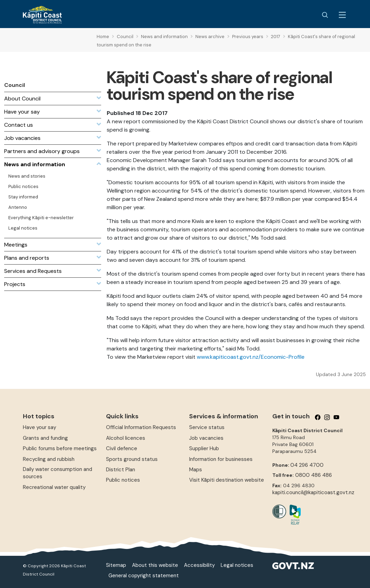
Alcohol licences (126, 438)
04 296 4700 (307, 465)
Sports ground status (132, 459)
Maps (196, 470)
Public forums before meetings (60, 448)
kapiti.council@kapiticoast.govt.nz (313, 492)
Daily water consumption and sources (58, 473)
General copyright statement (144, 576)
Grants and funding (45, 438)
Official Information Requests (141, 427)
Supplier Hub (204, 448)
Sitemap (116, 565)
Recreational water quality (54, 487)
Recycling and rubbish (49, 459)
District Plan (121, 470)
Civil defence (122, 448)
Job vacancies (206, 438)
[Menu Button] (342, 15)
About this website (155, 565)
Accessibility (199, 565)
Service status (207, 427)
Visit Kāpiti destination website (227, 480)
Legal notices (237, 565)
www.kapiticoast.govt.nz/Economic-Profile (251, 357)
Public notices (123, 480)
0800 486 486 (314, 475)
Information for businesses (221, 459)
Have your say (39, 427)
